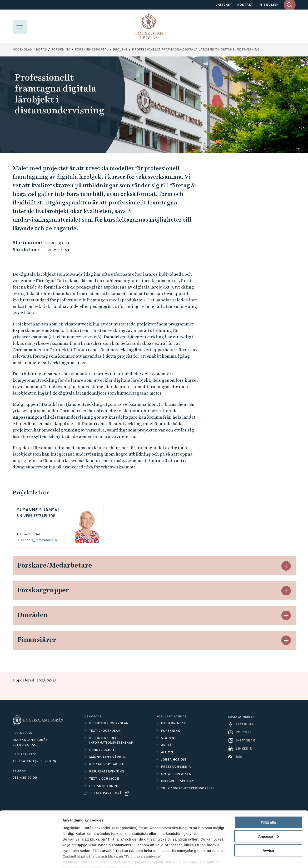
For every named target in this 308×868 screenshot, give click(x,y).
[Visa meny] (20, 26)
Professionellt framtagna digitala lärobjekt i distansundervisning (196, 50)
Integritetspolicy (178, 781)
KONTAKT (245, 5)
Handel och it (102, 750)
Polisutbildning (104, 786)
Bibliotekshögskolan (109, 724)
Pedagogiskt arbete (107, 765)
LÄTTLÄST (224, 5)
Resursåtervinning (107, 772)
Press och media (176, 767)
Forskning (61, 50)
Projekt (120, 50)
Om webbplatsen (176, 774)
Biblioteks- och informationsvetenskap (111, 741)
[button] (286, 566)
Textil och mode (104, 779)
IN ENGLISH (269, 5)
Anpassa (268, 815)
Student (169, 738)
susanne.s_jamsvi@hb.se (38, 540)
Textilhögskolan (105, 731)
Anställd (170, 745)
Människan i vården (108, 757)
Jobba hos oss (174, 760)
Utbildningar (174, 724)
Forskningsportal (92, 50)
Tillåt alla (268, 800)
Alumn (167, 752)
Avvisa (268, 829)
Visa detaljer (73, 859)
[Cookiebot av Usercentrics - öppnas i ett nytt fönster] (31, 859)
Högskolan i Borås (30, 50)
